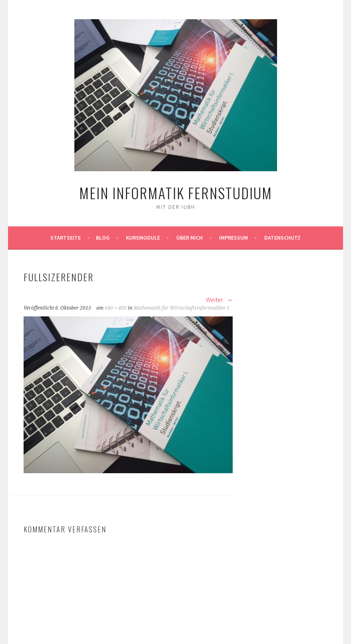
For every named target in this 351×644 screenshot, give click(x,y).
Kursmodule (143, 238)
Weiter (219, 300)
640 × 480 (116, 308)
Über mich (189, 238)
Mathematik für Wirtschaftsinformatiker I (181, 308)
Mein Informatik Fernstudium (176, 193)
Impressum (233, 238)
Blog (103, 238)
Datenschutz (282, 238)
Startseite (66, 238)
